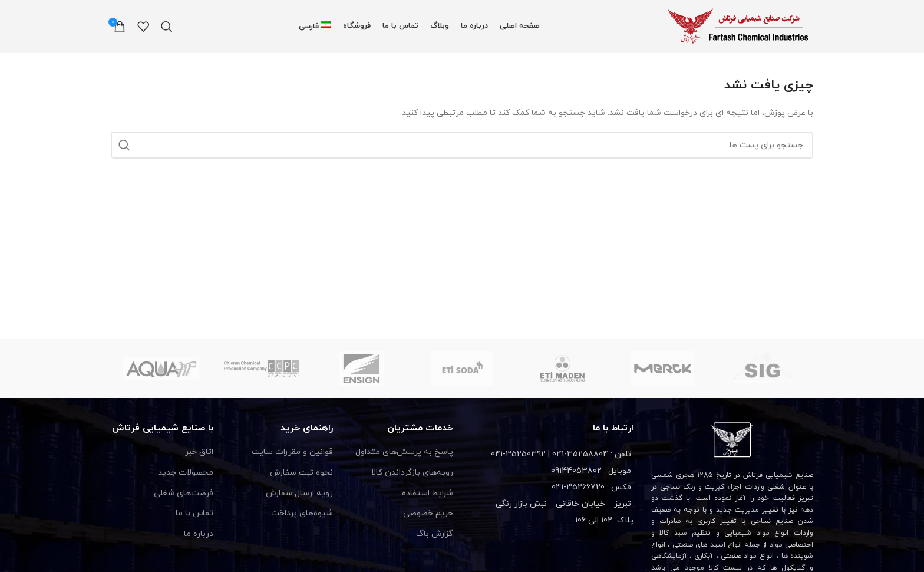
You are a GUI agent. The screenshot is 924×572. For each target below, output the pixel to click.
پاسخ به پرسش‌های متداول (404, 452)
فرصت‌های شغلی (184, 493)
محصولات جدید (186, 473)
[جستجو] (167, 27)
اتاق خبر (199, 452)
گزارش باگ (435, 534)
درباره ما (199, 534)
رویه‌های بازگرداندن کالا (412, 473)
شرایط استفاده (428, 493)
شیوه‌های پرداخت (302, 513)
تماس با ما (194, 513)
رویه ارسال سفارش (299, 493)
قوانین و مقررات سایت (292, 452)
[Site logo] (740, 26)
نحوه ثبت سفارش (301, 473)
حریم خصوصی (428, 513)
